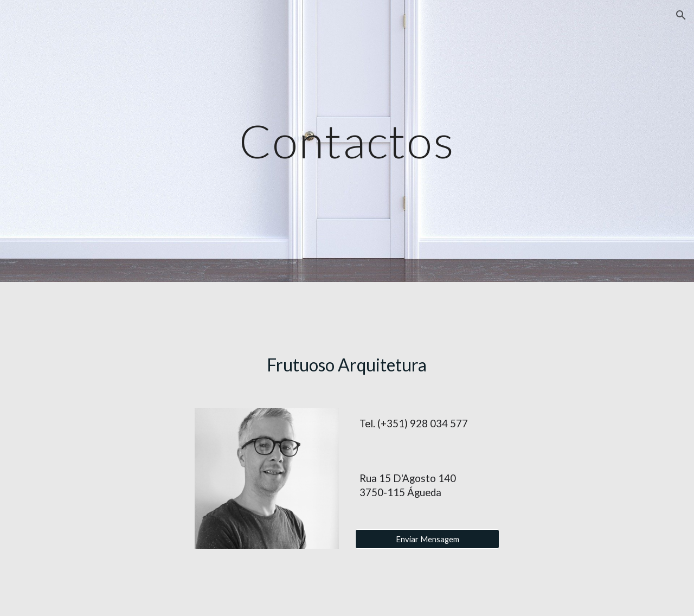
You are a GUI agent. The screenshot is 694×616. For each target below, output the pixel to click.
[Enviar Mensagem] (427, 539)
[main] (347, 141)
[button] (681, 15)
